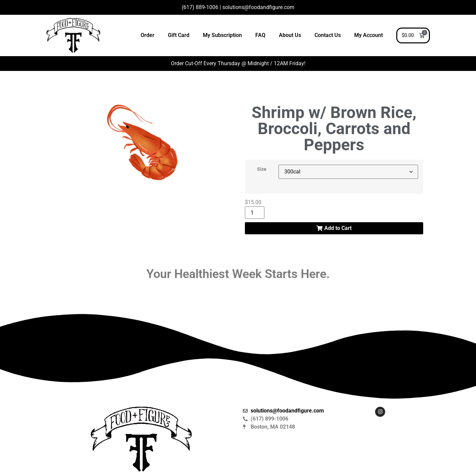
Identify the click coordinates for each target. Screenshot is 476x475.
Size (262, 169)
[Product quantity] (255, 213)
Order (148, 35)
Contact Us (328, 35)
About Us (290, 35)
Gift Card (179, 35)
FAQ (260, 35)
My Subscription (222, 35)
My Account (369, 35)
